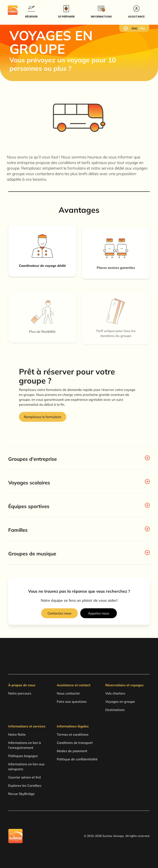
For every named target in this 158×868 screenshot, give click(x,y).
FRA (142, 28)
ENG (135, 28)
